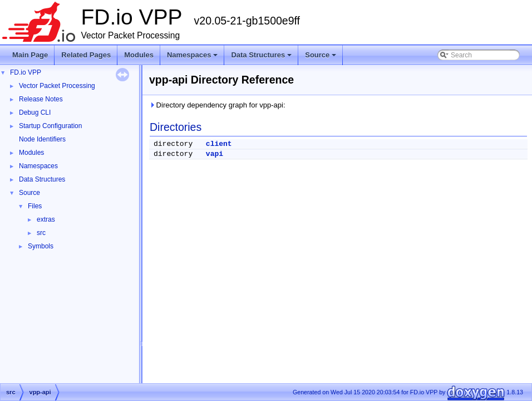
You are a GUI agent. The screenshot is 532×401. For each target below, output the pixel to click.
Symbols (41, 246)
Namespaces (193, 58)
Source (321, 58)
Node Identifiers (42, 139)
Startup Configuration (50, 126)
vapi (215, 154)
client (219, 144)
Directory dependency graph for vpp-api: (217, 105)
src (41, 233)
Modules (139, 55)
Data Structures (262, 58)
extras (46, 219)
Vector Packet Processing (57, 86)
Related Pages (86, 55)
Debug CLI (35, 113)
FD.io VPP (26, 72)
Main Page (30, 55)
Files (35, 206)
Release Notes (41, 99)
